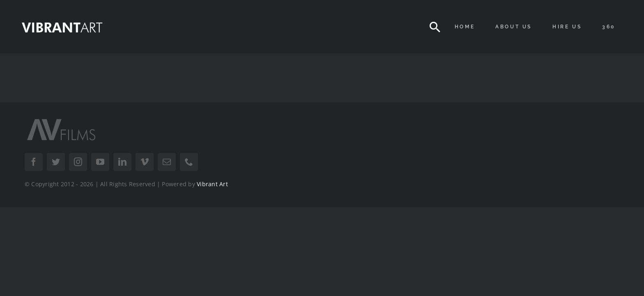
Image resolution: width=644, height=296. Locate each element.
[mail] (167, 162)
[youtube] (100, 162)
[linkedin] (122, 162)
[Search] (435, 27)
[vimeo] (145, 162)
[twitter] (56, 162)
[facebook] (34, 162)
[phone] (189, 162)
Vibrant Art (212, 184)
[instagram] (78, 162)
